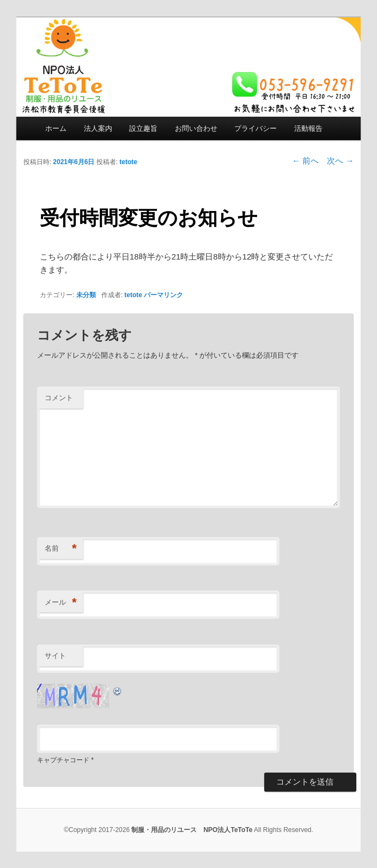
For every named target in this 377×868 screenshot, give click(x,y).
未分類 (86, 295)
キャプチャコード (63, 760)
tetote (128, 162)
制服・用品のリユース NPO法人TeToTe (192, 830)
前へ (305, 161)
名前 (61, 549)
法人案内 (98, 128)
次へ (340, 161)
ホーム (56, 128)
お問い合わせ (196, 128)
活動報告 (308, 128)
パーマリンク (163, 295)
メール (61, 603)
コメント (59, 398)
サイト (55, 656)
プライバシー (256, 128)
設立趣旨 (143, 128)
